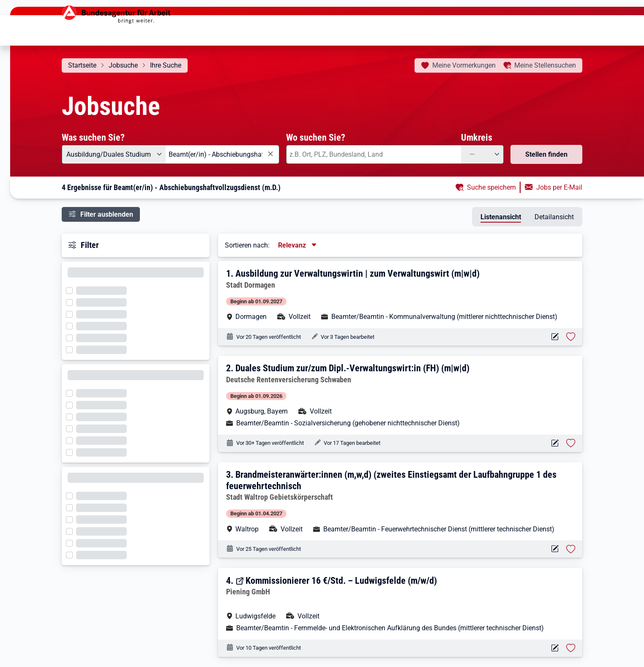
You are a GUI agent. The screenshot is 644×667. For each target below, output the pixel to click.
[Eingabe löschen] (270, 154)
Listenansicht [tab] (501, 217)
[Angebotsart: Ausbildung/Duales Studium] (114, 154)
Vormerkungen (464, 65)
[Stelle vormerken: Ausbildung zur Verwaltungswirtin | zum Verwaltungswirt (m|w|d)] (571, 337)
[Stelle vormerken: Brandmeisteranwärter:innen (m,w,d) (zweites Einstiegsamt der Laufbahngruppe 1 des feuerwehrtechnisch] (571, 549)
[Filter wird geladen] (72, 290)
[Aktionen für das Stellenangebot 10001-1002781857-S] (555, 549)
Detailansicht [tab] (554, 217)
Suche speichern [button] (491, 187)
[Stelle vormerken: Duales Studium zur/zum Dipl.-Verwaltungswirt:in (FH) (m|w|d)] (571, 443)
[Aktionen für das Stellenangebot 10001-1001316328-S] (555, 443)
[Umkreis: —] (482, 154)
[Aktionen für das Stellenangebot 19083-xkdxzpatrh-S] (555, 337)
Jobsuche (123, 65)
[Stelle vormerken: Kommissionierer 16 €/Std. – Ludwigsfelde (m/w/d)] (571, 648)
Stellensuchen (545, 65)
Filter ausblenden (107, 214)
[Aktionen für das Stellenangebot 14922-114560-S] (555, 648)
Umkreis (477, 137)
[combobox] (222, 154)
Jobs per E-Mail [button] (559, 187)
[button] (401, 295)
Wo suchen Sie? (316, 137)
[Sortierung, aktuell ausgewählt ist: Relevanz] (298, 245)
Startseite (82, 65)
